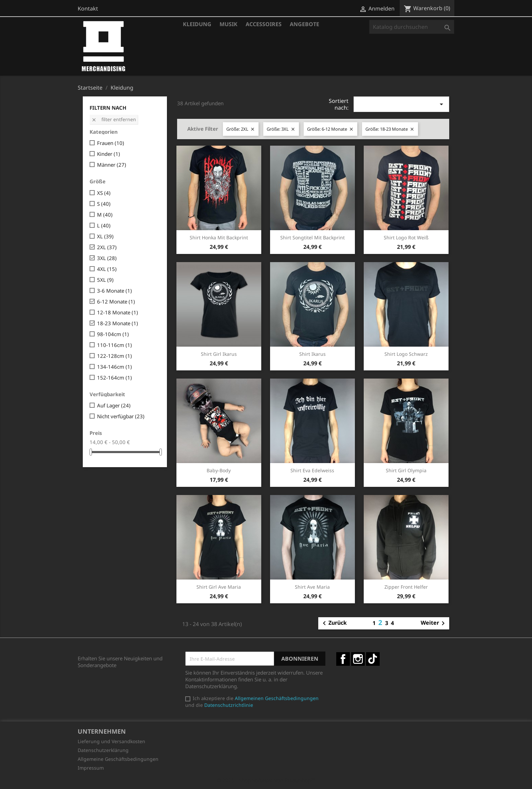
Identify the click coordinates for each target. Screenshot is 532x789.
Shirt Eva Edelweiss (312, 470)
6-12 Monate (116, 301)
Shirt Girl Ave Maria (219, 587)
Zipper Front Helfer (406, 587)
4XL (107, 269)
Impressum (91, 768)
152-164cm (115, 378)
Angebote (305, 24)
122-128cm (115, 356)
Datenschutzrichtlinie (229, 705)
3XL (107, 258)
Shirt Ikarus (312, 354)
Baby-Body (219, 470)
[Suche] (412, 27)
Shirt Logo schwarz (406, 354)
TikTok (373, 659)
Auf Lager (114, 405)
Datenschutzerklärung (103, 750)
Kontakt (88, 8)
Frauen (111, 143)
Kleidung (197, 24)
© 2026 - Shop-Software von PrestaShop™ (266, 780)
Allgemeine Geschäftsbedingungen (118, 759)
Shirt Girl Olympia (406, 470)
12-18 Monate (118, 312)
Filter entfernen (114, 119)
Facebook (343, 659)
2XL (107, 247)
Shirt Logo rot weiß (406, 237)
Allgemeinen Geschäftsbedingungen (277, 698)
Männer (112, 165)
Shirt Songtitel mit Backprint (312, 237)
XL (105, 236)
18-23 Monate (118, 323)
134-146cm (115, 367)
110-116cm (115, 345)
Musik (229, 24)
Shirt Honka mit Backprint (219, 237)
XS (104, 193)
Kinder (109, 154)
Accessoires (264, 24)
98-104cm (113, 334)
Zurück (334, 623)
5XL (105, 280)
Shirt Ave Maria (312, 587)
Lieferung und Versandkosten (111, 741)
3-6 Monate (115, 291)
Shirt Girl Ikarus (219, 354)
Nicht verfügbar (121, 416)
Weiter (434, 623)
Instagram (358, 659)
